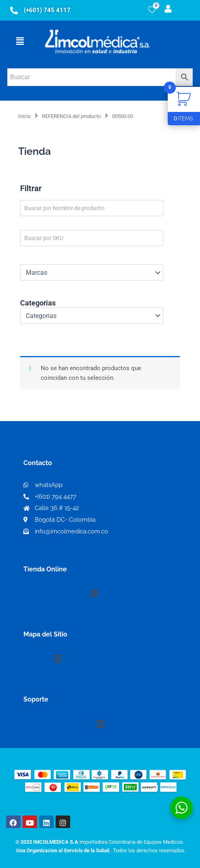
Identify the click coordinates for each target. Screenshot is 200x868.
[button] (20, 41)
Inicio (24, 116)
